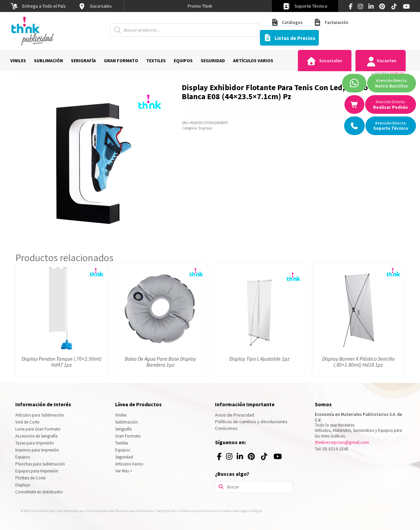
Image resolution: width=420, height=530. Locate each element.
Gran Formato (128, 436)
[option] (200, 6)
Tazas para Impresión (35, 443)
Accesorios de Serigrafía (36, 436)
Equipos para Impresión (37, 471)
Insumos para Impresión (37, 450)
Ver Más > (124, 471)
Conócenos (226, 428)
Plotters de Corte (30, 478)
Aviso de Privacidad (235, 415)
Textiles (122, 443)
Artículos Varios (129, 464)
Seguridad (124, 457)
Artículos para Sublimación (40, 415)
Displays (397, 74)
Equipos (23, 457)
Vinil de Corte (27, 422)
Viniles (121, 415)
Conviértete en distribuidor (39, 492)
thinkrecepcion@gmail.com (342, 442)
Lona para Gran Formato (38, 429)
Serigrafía (123, 429)
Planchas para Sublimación (40, 464)
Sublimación (126, 422)
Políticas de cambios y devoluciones (251, 422)
